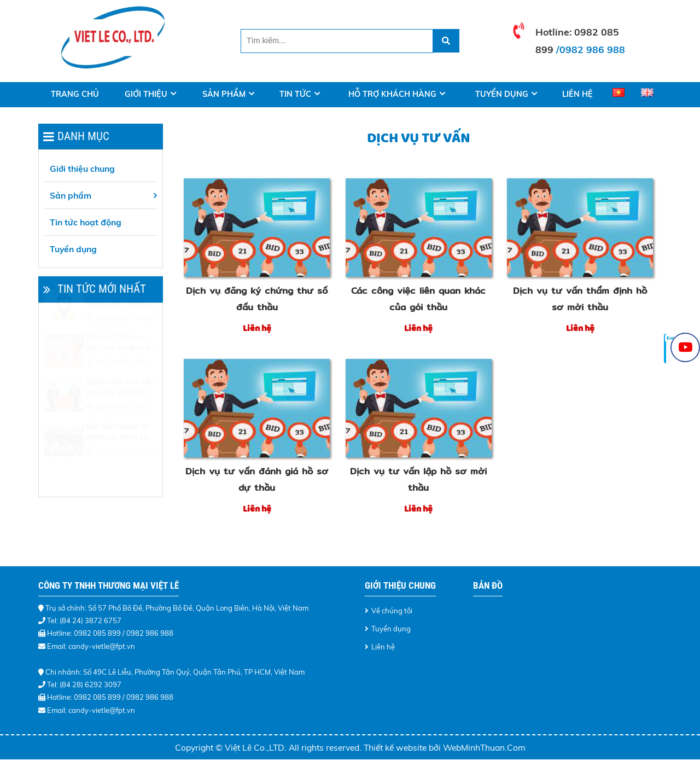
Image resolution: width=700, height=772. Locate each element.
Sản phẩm (224, 94)
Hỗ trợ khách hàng (392, 94)
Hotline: (555, 32)
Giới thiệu (146, 94)
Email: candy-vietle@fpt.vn (91, 646)
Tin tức (295, 94)
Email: (58, 710)
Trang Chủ (75, 94)
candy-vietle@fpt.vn (102, 710)
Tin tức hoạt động (86, 222)
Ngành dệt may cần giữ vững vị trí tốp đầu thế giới (120, 414)
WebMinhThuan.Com (484, 747)
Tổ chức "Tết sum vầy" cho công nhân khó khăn (120, 369)
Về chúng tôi (392, 611)
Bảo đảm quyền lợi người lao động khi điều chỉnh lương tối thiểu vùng (119, 458)
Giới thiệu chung (82, 169)
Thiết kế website (396, 747)
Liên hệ (577, 94)
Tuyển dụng (502, 94)
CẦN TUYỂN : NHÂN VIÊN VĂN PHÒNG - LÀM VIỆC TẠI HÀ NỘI (121, 325)
